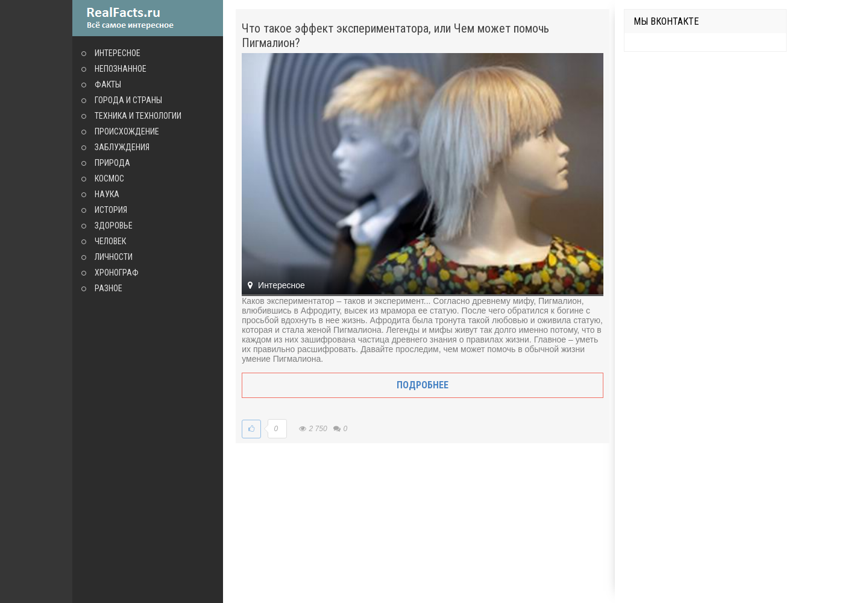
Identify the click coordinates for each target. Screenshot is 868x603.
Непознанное (121, 69)
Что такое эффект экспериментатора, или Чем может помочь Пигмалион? (395, 36)
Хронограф (117, 273)
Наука (107, 194)
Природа (112, 163)
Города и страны (128, 100)
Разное (108, 288)
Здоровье (114, 226)
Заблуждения (122, 147)
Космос (109, 178)
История (111, 210)
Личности (114, 257)
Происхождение (127, 131)
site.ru (148, 18)
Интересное (118, 53)
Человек (110, 241)
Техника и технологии (138, 116)
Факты (108, 84)
